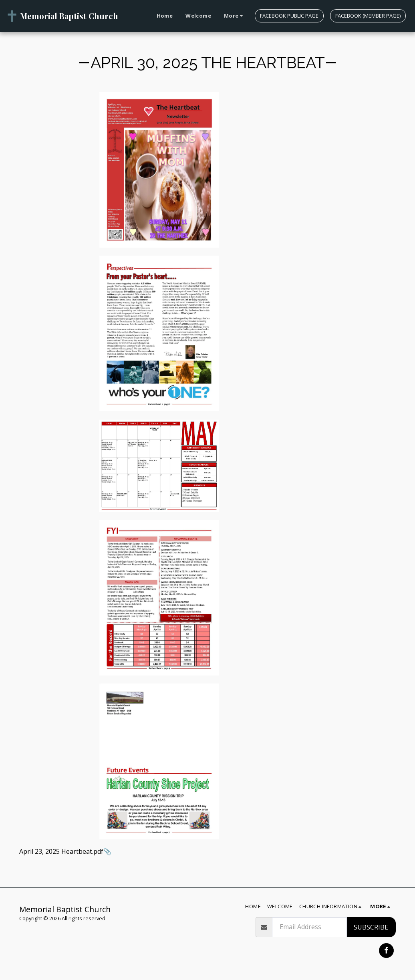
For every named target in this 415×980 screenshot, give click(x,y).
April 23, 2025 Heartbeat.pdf (61, 851)
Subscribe (371, 927)
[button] (331, 907)
